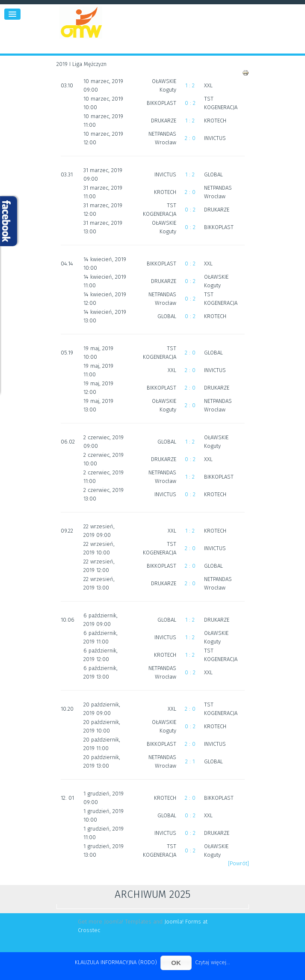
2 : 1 (190, 761)
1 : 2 (190, 85)
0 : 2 (190, 103)
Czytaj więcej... (213, 962)
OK (176, 963)
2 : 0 (190, 138)
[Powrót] (238, 863)
